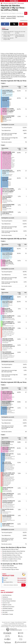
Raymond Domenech (8, 611)
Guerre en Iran (6, 603)
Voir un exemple (22, 578)
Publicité (24, 622)
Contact (6, 624)
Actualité (5, 578)
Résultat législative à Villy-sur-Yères (11, 555)
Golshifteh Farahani (7, 609)
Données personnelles (6, 625)
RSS (17, 624)
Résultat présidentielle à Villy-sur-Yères (12, 553)
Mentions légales (5, 627)
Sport (4, 580)
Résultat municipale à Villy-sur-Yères (12, 559)
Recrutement (21, 624)
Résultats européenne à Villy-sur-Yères (12, 557)
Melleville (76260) (11, 16)
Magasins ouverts (7, 605)
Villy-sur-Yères (18, 35)
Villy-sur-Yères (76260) (8, 566)
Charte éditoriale (18, 622)
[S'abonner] (14, 585)
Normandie (21, 3)
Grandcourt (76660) (11, 18)
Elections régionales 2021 (10, 3)
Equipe (13, 622)
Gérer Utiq (24, 625)
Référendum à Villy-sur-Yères (10, 561)
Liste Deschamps (7, 595)
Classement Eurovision (8, 607)
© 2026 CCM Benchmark (21, 627)
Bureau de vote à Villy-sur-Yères (10, 549)
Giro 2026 (5, 612)
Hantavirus (5, 597)
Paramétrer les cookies (16, 625)
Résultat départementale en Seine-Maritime (14, 551)
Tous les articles (12, 624)
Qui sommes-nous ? (6, 622)
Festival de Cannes (7, 599)
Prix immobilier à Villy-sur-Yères (10, 569)
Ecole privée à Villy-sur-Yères (10, 568)
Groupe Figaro (12, 627)
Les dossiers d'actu (7, 582)
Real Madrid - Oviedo (8, 614)
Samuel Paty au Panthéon (9, 601)
